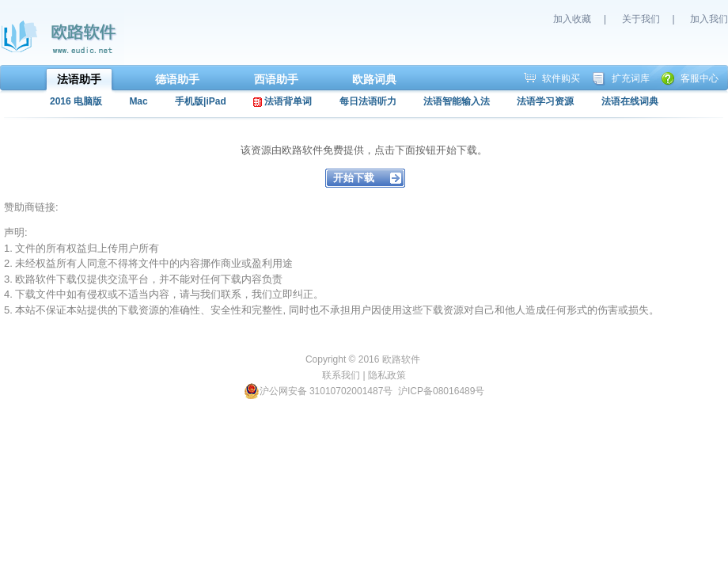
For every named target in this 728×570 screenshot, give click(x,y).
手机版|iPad (201, 101)
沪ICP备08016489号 (441, 391)
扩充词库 (631, 78)
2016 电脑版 (76, 101)
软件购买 (561, 78)
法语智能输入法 (457, 101)
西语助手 (276, 79)
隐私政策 (387, 375)
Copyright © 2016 (344, 359)
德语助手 (177, 79)
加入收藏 (572, 19)
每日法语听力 (368, 101)
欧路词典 (374, 79)
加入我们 (709, 19)
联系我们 (341, 375)
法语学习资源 (545, 101)
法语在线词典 (630, 101)
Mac (138, 101)
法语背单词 (282, 101)
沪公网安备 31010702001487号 (318, 391)
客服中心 (700, 78)
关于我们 (641, 19)
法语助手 (79, 79)
